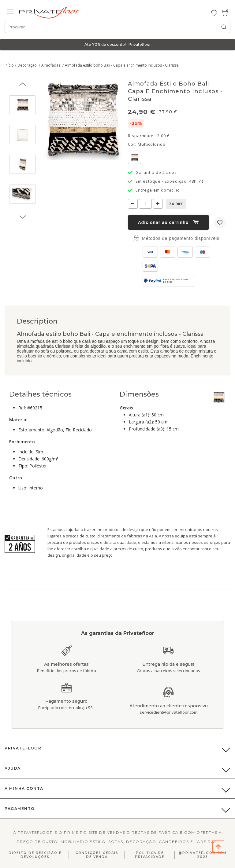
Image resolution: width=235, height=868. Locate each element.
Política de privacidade (150, 855)
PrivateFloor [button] (23, 748)
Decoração (28, 65)
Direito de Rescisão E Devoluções (35, 855)
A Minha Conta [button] (24, 788)
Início (9, 65)
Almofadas (51, 65)
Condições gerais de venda (97, 855)
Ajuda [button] (13, 768)
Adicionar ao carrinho (169, 222)
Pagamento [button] (20, 809)
